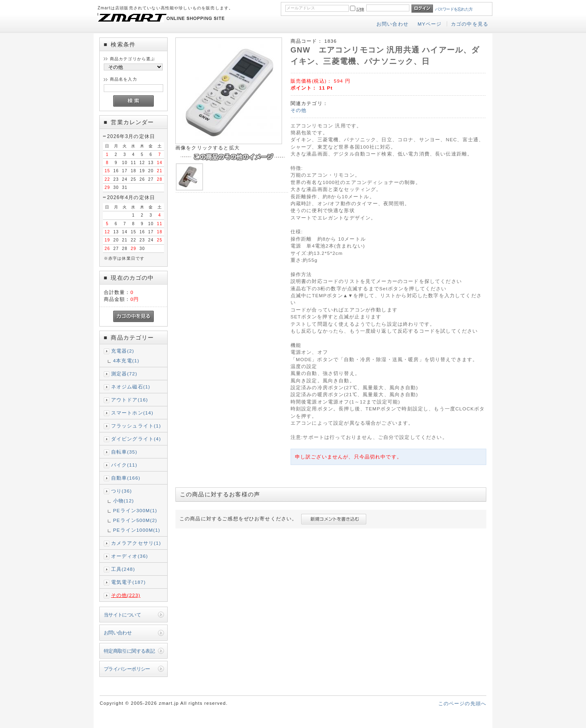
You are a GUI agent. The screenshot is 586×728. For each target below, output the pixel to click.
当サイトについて (122, 615)
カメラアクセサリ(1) (136, 543)
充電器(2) (123, 351)
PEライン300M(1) (135, 510)
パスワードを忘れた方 (454, 9)
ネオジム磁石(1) (131, 387)
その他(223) (126, 595)
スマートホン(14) (132, 413)
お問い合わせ (392, 24)
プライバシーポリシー (127, 669)
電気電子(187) (129, 582)
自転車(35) (124, 452)
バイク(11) (124, 465)
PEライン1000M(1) (137, 530)
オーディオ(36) (130, 556)
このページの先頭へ (462, 703)
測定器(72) (124, 374)
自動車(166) (126, 478)
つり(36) (122, 491)
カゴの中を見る (470, 24)
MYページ (430, 24)
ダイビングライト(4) (136, 439)
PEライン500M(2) (135, 520)
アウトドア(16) (130, 400)
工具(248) (123, 569)
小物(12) (124, 501)
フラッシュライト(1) (136, 426)
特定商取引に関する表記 (129, 651)
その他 (298, 110)
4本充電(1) (126, 361)
